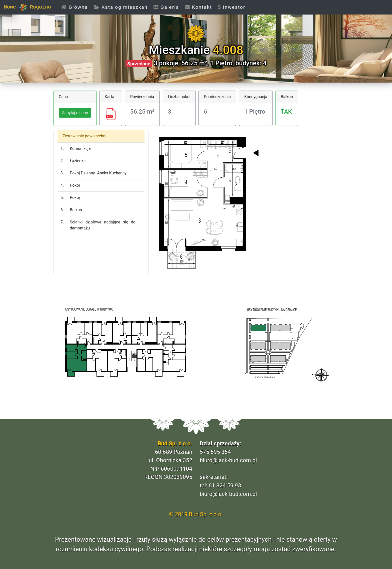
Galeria (166, 7)
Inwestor (232, 7)
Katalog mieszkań (121, 7)
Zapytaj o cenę (75, 113)
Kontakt (198, 7)
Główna (76, 7)
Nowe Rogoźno (27, 7)
